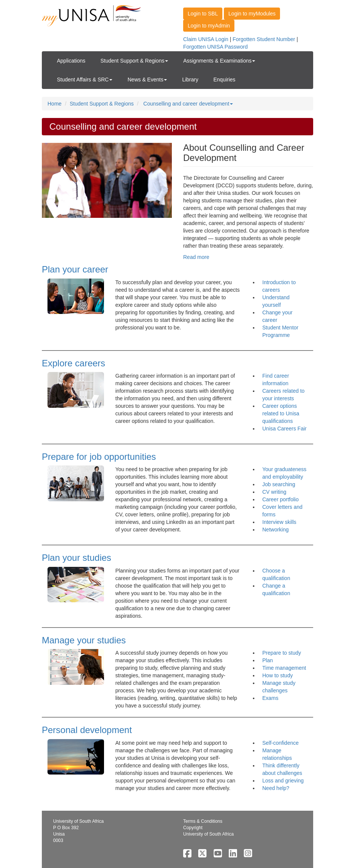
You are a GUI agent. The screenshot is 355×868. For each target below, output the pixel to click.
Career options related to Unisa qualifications (281, 413)
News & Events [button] (147, 80)
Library (190, 80)
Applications (71, 61)
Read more (196, 257)
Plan (268, 660)
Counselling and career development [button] (188, 104)
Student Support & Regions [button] (135, 61)
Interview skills (279, 522)
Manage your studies (84, 640)
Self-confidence (281, 743)
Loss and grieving (283, 781)
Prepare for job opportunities (99, 457)
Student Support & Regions (102, 104)
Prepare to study (282, 653)
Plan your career (75, 269)
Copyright (193, 828)
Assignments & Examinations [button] (219, 61)
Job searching (279, 484)
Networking (275, 530)
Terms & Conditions (203, 821)
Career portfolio (281, 499)
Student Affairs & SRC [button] (85, 80)
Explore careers (73, 363)
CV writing (274, 492)
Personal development (87, 730)
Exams (270, 698)
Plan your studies (77, 558)
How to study (278, 675)
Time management (284, 668)
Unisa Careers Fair (284, 429)
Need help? (276, 788)
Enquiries (224, 80)
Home (54, 104)
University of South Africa (208, 834)
